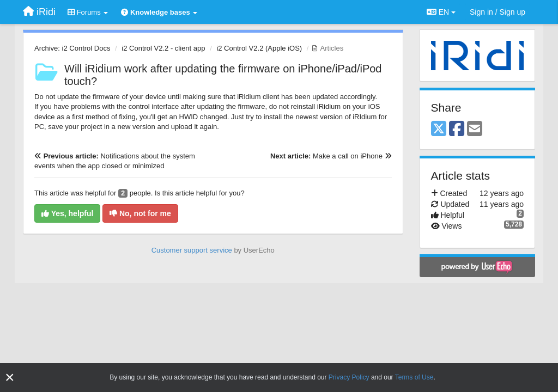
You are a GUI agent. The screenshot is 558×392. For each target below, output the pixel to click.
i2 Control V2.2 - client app (163, 48)
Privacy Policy (349, 377)
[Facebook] (457, 129)
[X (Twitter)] (439, 129)
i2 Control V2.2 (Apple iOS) (259, 48)
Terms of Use (414, 377)
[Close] (10, 378)
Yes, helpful (67, 213)
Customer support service (192, 250)
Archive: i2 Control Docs (72, 48)
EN (441, 12)
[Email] (475, 129)
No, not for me (140, 213)
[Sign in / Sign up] (498, 12)
